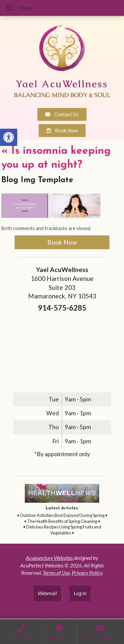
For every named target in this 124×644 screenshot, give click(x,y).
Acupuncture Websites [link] (49, 558)
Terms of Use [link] (56, 573)
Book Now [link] (62, 242)
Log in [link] (80, 593)
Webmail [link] (47, 593)
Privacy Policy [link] (87, 573)
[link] (9, 137)
